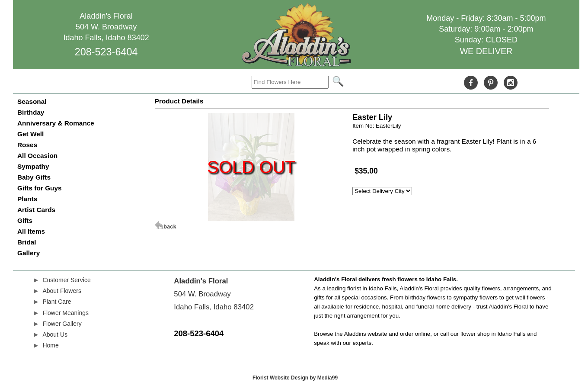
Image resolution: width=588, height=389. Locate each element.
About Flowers (62, 291)
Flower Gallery (62, 324)
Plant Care (57, 302)
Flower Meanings (66, 313)
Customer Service (66, 280)
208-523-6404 (106, 52)
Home (50, 345)
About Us (55, 334)
